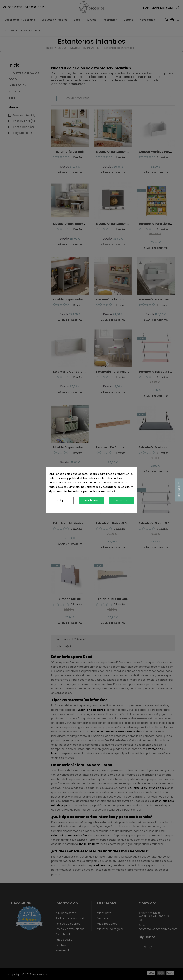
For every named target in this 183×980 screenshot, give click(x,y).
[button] (179, 490)
